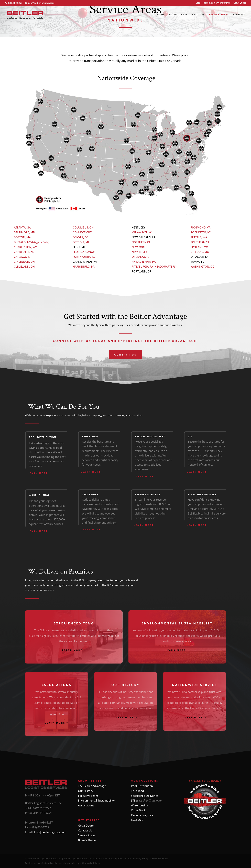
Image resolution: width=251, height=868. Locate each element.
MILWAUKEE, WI (142, 232)
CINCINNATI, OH (24, 262)
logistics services (132, 415)
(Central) (90, 252)
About (197, 15)
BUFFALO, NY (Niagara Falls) (32, 242)
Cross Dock (138, 810)
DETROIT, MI (81, 242)
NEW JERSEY (139, 252)
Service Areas (219, 15)
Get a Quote (86, 826)
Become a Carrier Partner (217, 3)
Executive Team (88, 796)
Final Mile (137, 820)
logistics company (90, 415)
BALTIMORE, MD (24, 232)
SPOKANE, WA (200, 247)
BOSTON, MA (22, 237)
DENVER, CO (81, 237)
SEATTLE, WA (199, 237)
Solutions (177, 15)
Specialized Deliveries (145, 796)
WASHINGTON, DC (202, 267)
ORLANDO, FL (140, 257)
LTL (133, 801)
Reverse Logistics (142, 815)
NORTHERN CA (141, 242)
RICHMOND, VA (200, 227)
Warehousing (140, 805)
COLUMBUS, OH (83, 227)
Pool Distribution (142, 786)
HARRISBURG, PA (84, 267)
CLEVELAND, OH (24, 267)
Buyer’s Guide (87, 840)
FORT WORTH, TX (84, 257)
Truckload (137, 791)
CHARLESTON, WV (25, 247)
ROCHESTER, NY (201, 232)
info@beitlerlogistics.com (50, 832)
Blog (198, 3)
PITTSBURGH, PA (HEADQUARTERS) (154, 267)
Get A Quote (240, 3)
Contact (239, 15)
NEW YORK (139, 247)
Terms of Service (159, 859)
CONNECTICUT (82, 232)
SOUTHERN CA (200, 242)
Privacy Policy (140, 859)
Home (161, 15)
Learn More (38, 473)
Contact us (125, 355)
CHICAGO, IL (22, 257)
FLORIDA (79, 252)
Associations (86, 805)
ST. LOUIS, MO (200, 252)
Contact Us (85, 830)
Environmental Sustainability (96, 801)
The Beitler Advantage (92, 786)
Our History (86, 791)
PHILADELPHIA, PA (144, 262)
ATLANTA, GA (22, 227)
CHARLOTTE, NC (24, 252)
